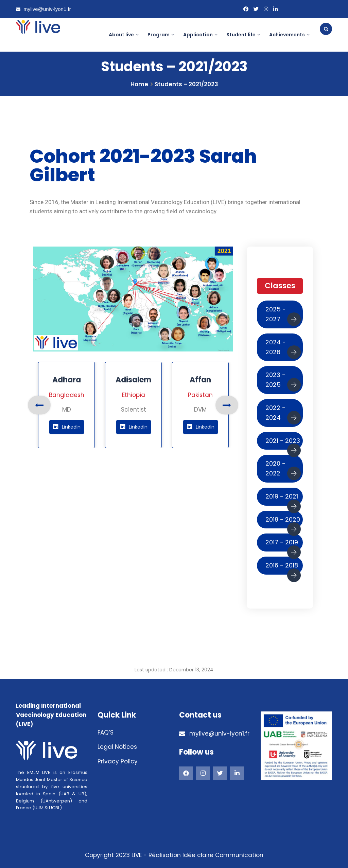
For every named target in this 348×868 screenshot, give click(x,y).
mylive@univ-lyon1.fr (43, 9)
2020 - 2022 (283, 470)
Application (198, 35)
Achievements (287, 35)
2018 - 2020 (283, 522)
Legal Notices (117, 747)
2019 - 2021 (283, 499)
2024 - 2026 (283, 348)
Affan (200, 380)
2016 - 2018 (283, 568)
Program (159, 35)
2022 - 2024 (283, 414)
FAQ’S (106, 733)
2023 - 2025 (283, 381)
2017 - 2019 (283, 545)
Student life (241, 35)
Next (227, 405)
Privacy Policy (118, 761)
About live (121, 35)
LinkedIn (67, 427)
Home (139, 84)
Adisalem (133, 380)
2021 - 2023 (283, 443)
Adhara (67, 380)
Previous (39, 405)
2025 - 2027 (283, 315)
